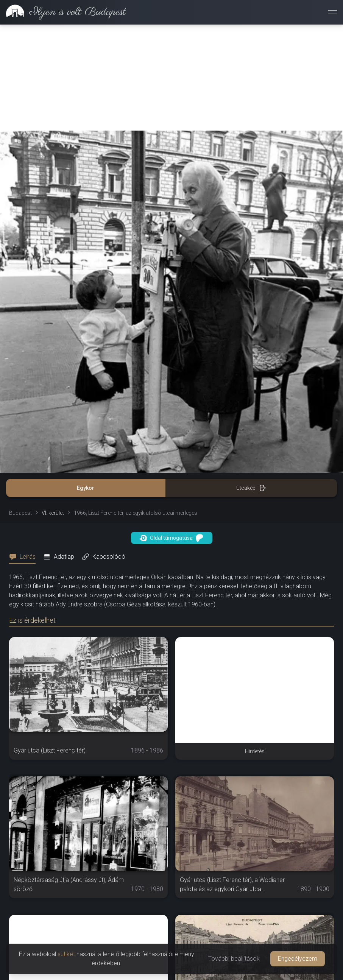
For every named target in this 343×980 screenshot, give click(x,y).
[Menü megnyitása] (332, 12)
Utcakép (251, 488)
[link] (63, 12)
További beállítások (234, 959)
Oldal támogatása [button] (172, 538)
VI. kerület (53, 513)
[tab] (25, 557)
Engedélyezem (298, 959)
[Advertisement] (171, 78)
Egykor (86, 488)
